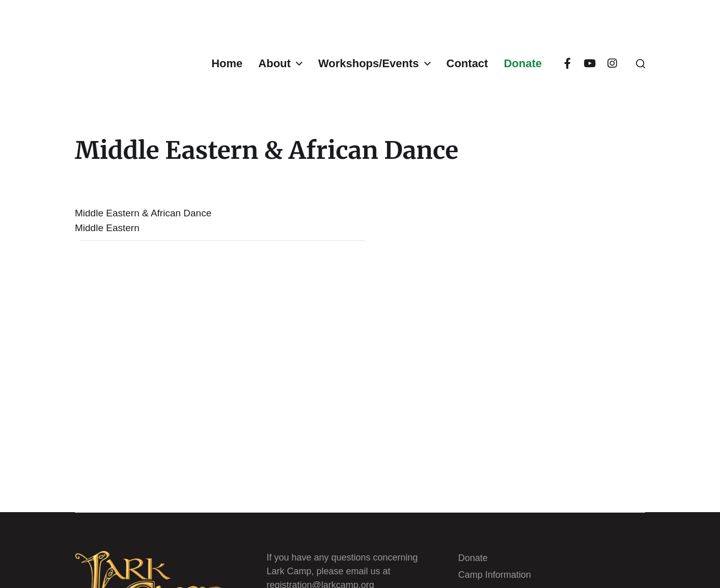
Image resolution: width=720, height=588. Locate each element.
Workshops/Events (369, 64)
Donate (523, 64)
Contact (467, 64)
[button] (641, 64)
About (274, 64)
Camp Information (495, 575)
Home (227, 64)
